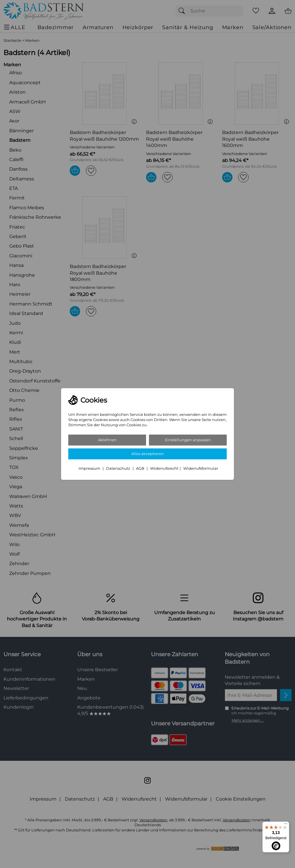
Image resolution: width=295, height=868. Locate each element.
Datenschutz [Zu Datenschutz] (119, 468)
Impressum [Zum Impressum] (90, 468)
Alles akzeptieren (148, 454)
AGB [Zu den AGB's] (141, 468)
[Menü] (286, 825)
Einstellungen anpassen (188, 440)
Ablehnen (107, 440)
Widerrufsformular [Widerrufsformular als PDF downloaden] (201, 468)
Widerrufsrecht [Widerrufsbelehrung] (164, 468)
